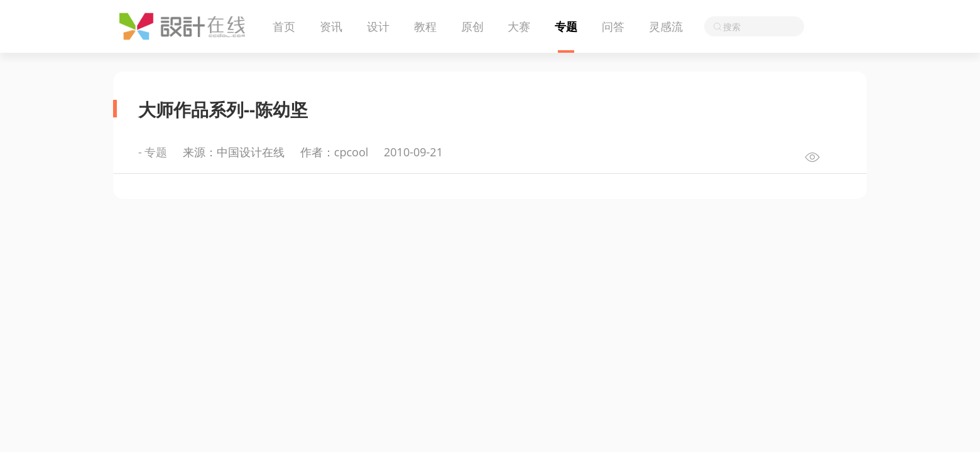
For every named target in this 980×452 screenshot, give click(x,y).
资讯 (331, 26)
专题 (566, 26)
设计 (378, 26)
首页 (284, 26)
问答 (613, 26)
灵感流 (666, 26)
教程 (425, 26)
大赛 (519, 26)
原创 (472, 26)
